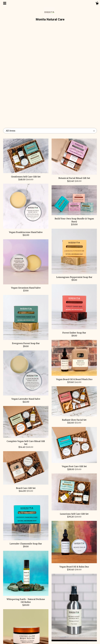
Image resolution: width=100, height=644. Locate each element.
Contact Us (18, 639)
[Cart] (97, 4)
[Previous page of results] (38, 579)
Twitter (50, 630)
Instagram (50, 626)
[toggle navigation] (5, 3)
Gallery (18, 630)
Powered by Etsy (82, 629)
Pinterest (50, 618)
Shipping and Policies (18, 634)
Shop (18, 618)
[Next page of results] (63, 579)
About (18, 622)
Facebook (50, 622)
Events (18, 626)
